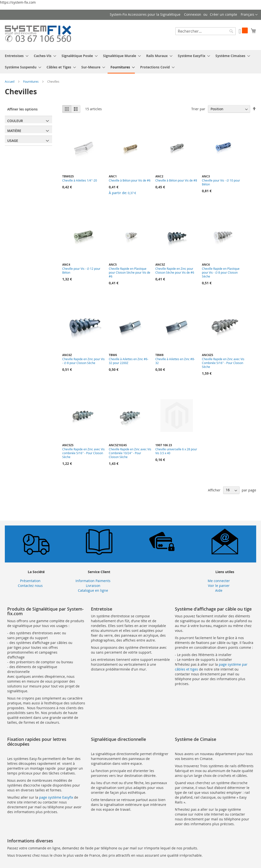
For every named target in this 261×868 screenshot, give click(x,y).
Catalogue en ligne (93, 590)
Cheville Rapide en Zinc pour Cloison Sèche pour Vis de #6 (175, 270)
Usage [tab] (13, 141)
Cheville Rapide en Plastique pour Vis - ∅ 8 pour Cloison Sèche (221, 272)
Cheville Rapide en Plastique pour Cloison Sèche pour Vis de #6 (130, 272)
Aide (219, 590)
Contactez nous (30, 586)
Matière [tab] (14, 131)
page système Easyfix (56, 797)
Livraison (93, 586)
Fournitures (31, 81)
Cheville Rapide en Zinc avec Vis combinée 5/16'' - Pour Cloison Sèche (83, 453)
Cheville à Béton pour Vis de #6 (130, 180)
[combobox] (206, 31)
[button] (249, 15)
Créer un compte (223, 14)
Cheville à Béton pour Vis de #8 (176, 180)
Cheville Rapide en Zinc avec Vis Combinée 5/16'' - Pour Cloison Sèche (223, 363)
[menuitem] (15, 56)
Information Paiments (93, 581)
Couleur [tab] (15, 121)
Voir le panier (219, 586)
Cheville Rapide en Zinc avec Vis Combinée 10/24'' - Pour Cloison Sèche (130, 453)
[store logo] (38, 35)
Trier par (198, 109)
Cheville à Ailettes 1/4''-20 (80, 180)
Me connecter (219, 581)
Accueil (10, 81)
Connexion (193, 14)
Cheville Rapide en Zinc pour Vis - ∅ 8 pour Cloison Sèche (83, 361)
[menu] (130, 62)
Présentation (30, 581)
